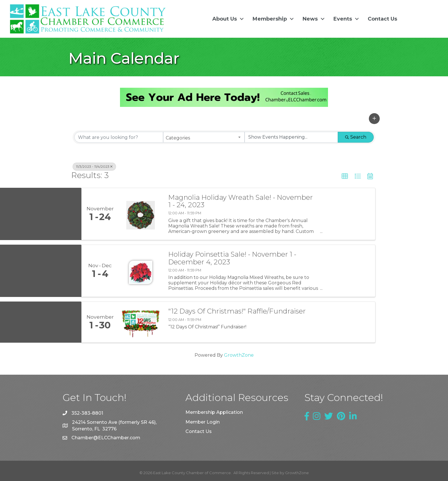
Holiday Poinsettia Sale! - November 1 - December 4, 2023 (232, 258)
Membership (269, 19)
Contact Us (382, 19)
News (310, 19)
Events (342, 19)
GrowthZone (239, 355)
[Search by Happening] (291, 137)
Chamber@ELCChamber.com (106, 438)
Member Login (203, 422)
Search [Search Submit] (356, 137)
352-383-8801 (87, 413)
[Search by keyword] (119, 137)
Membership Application (214, 412)
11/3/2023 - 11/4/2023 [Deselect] (94, 166)
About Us (224, 19)
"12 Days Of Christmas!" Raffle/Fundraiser (237, 311)
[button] (374, 118)
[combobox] (204, 137)
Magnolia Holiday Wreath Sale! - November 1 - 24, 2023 (241, 201)
